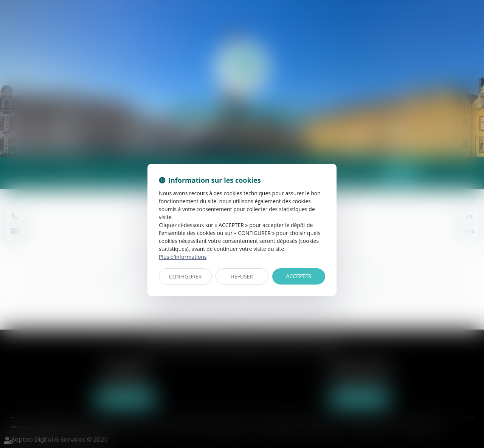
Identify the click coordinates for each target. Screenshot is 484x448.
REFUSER (242, 276)
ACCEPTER (299, 276)
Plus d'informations (183, 257)
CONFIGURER (185, 276)
